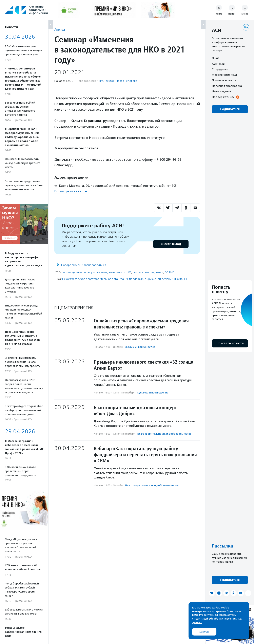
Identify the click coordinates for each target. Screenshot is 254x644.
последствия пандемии (148, 272)
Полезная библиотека (227, 86)
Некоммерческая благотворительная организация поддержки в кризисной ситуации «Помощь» (125, 279)
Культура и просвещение (153, 393)
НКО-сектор (107, 81)
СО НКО (170, 272)
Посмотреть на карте (71, 191)
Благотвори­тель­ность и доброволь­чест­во (164, 434)
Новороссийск (71, 265)
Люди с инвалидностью (140, 347)
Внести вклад (171, 244)
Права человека (127, 81)
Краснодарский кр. (94, 265)
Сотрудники (220, 69)
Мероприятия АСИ (224, 75)
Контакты (218, 64)
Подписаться (230, 109)
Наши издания (221, 91)
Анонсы (60, 30)
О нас (215, 58)
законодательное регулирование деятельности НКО (97, 272)
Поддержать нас (223, 97)
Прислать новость (224, 80)
